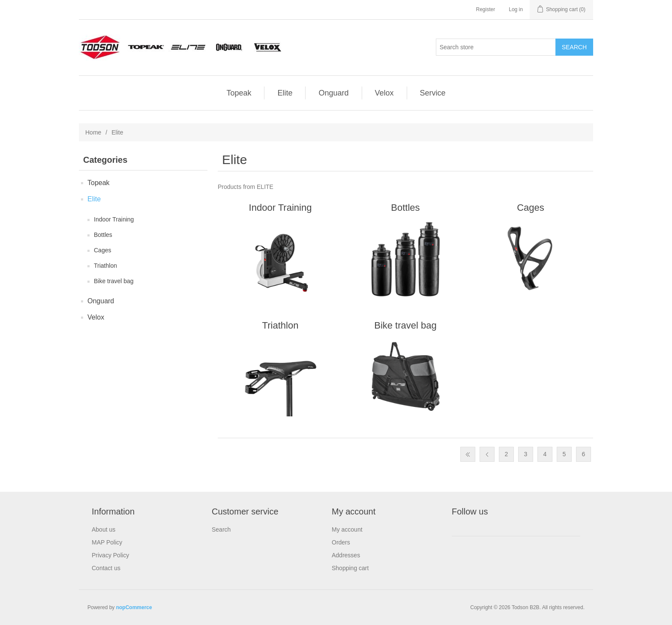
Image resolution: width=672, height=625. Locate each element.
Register (486, 9)
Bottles (103, 235)
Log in (516, 9)
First (468, 454)
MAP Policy (107, 542)
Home (93, 132)
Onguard (333, 93)
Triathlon (105, 266)
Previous (487, 454)
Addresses (346, 555)
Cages (102, 250)
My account (347, 529)
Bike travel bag (114, 281)
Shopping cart (350, 568)
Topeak (239, 93)
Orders (341, 542)
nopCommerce (134, 607)
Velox (384, 93)
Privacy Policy (110, 555)
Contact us (106, 568)
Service (433, 93)
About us (103, 529)
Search (221, 529)
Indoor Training (114, 219)
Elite (285, 93)
